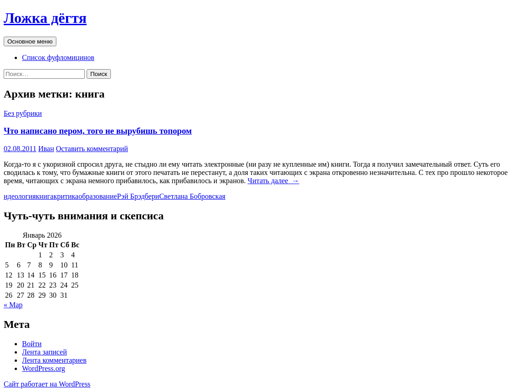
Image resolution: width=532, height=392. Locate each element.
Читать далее (273, 181)
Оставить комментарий (92, 149)
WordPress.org (44, 368)
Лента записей (44, 352)
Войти (32, 344)
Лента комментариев (54, 360)
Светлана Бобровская (192, 196)
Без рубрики (23, 113)
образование (98, 196)
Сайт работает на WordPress (47, 384)
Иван (46, 149)
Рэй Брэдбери (138, 196)
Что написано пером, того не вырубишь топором (98, 131)
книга (45, 196)
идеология (20, 196)
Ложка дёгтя (45, 18)
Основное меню (30, 41)
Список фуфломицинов (58, 57)
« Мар (13, 305)
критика (66, 196)
